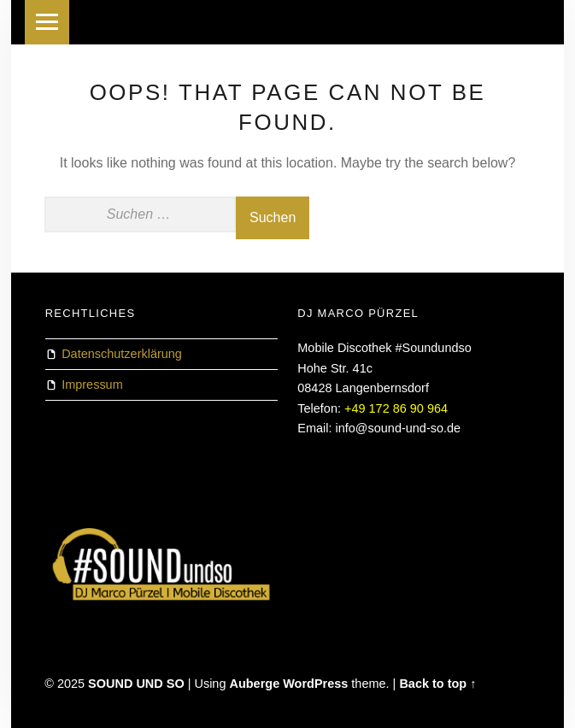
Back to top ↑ (437, 684)
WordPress (315, 684)
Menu (47, 22)
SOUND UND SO (136, 684)
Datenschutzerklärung (122, 354)
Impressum (92, 385)
